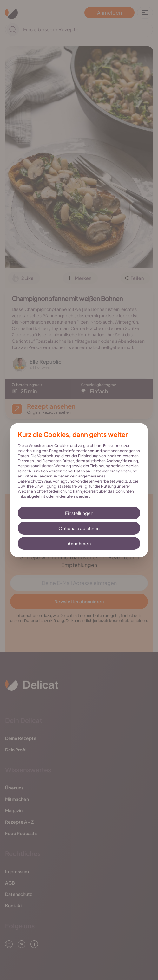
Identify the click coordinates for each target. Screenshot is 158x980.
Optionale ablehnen (79, 528)
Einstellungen (79, 513)
